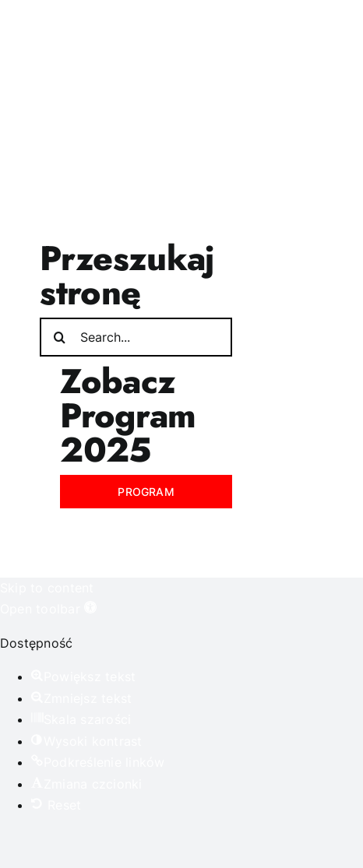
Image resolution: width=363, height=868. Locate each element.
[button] (48, 609)
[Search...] (136, 337)
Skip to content (47, 588)
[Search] (59, 337)
